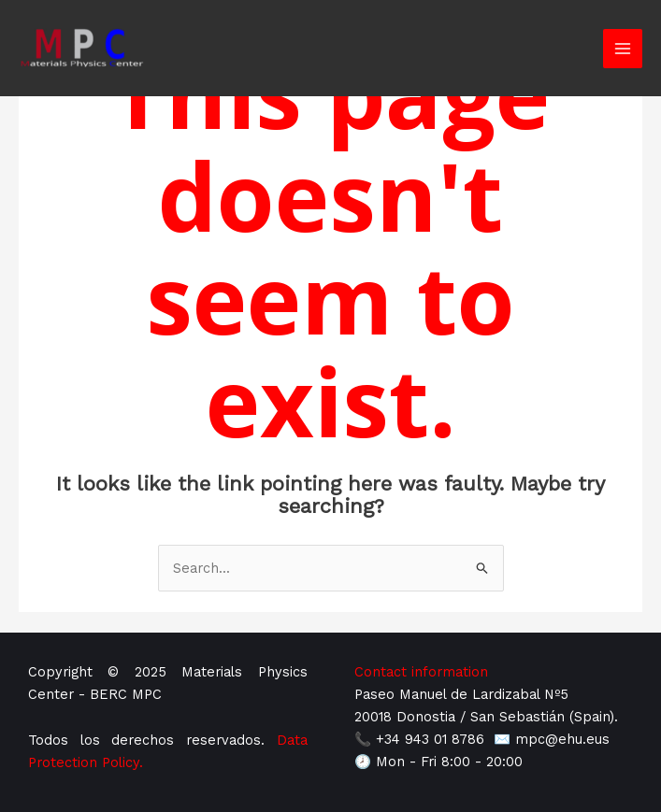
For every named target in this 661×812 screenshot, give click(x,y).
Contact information (421, 672)
